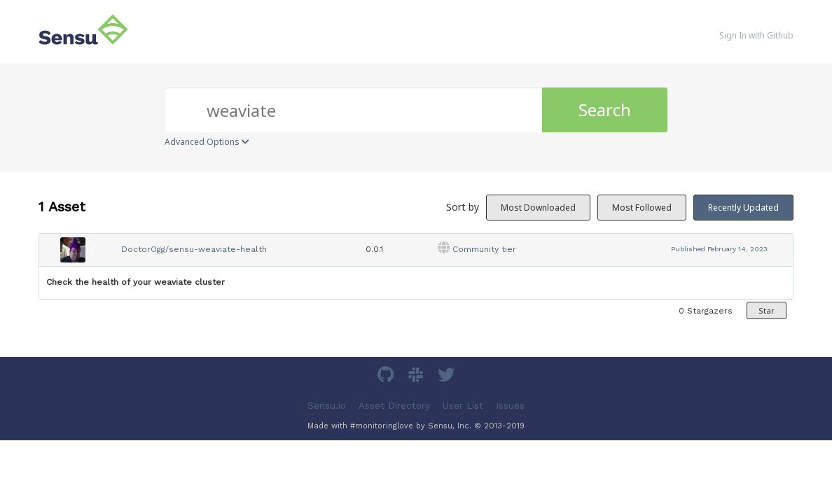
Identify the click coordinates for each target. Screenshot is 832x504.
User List (463, 405)
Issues (510, 405)
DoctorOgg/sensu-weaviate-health (194, 249)
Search (605, 110)
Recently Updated (743, 208)
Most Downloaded (538, 208)
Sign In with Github (756, 35)
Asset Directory (394, 405)
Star (767, 310)
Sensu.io (327, 405)
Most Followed (642, 208)
